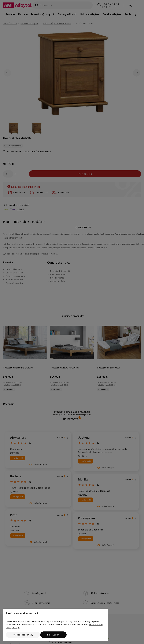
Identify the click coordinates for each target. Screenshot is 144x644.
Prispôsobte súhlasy (23, 635)
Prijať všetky (53, 635)
